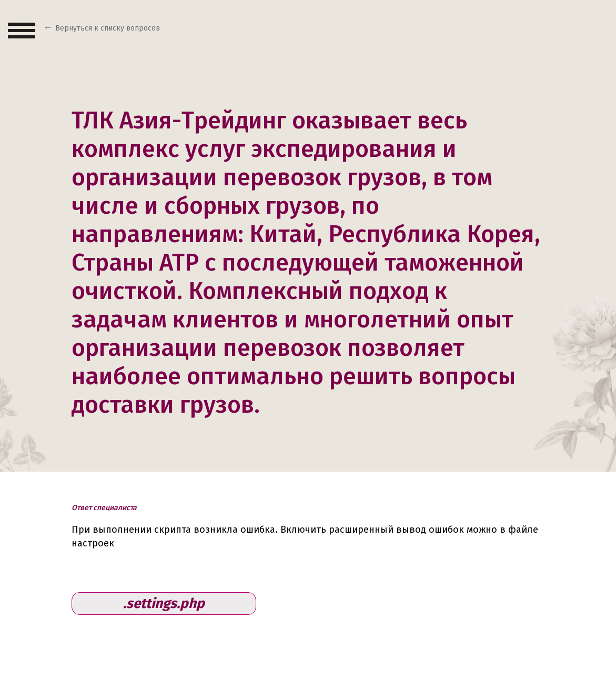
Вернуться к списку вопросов (108, 28)
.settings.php (164, 604)
